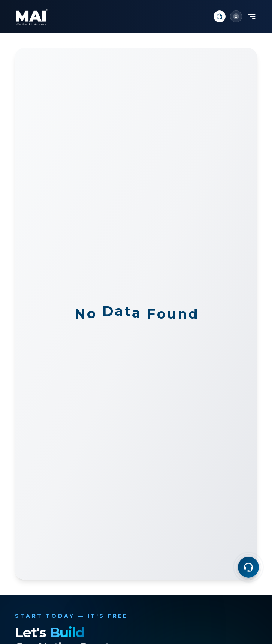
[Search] (220, 16)
